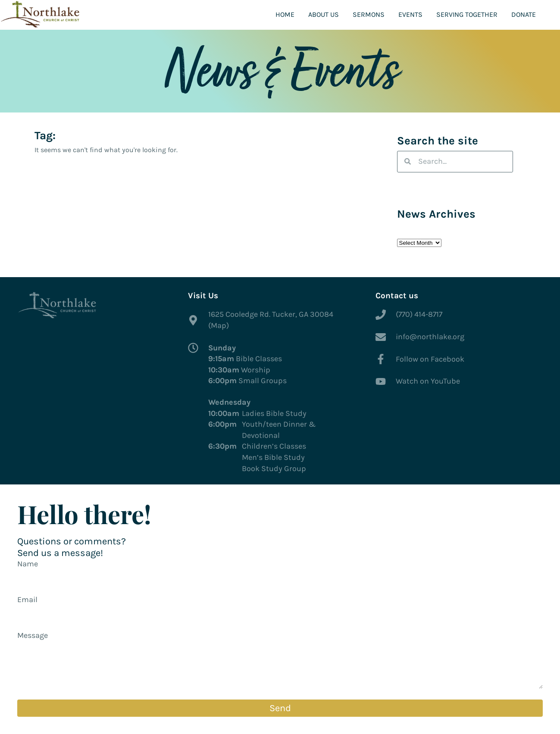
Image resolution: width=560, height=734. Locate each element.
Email (27, 600)
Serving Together (467, 14)
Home (285, 14)
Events (410, 14)
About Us (324, 14)
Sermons (369, 14)
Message (33, 635)
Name (28, 564)
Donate (524, 14)
